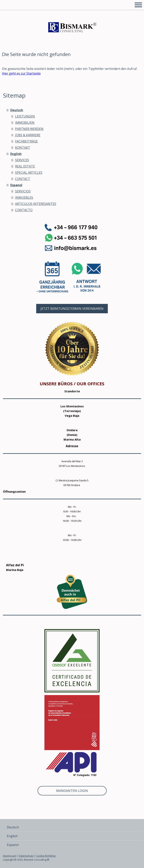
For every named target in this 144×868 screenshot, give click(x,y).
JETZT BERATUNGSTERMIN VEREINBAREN (72, 309)
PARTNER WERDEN (29, 129)
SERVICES (22, 160)
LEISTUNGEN (25, 116)
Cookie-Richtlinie (46, 856)
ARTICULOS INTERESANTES (36, 204)
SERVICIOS (23, 191)
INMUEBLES (24, 198)
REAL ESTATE (25, 166)
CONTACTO (24, 210)
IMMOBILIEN (25, 123)
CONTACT (23, 179)
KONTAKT (23, 148)
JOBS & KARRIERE (28, 135)
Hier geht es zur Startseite (21, 73)
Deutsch (17, 110)
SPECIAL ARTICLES (29, 173)
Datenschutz (26, 856)
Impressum (10, 856)
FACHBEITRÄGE (26, 141)
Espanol (16, 185)
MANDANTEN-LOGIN (72, 791)
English (16, 154)
